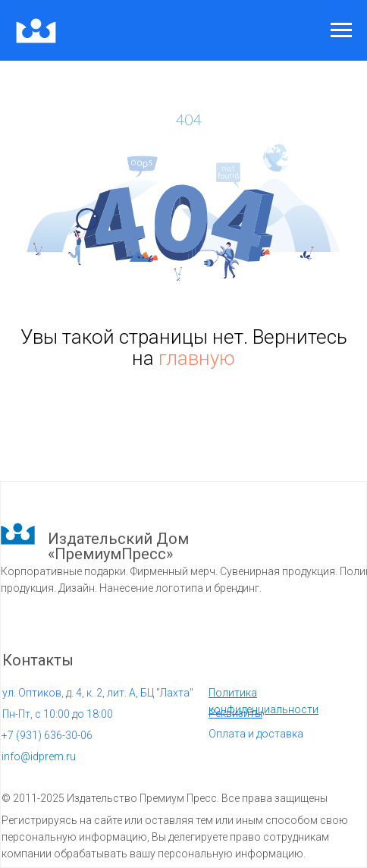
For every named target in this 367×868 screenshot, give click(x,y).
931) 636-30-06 (47, 735)
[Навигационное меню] (341, 30)
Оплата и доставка (256, 734)
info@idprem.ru (39, 756)
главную (197, 358)
